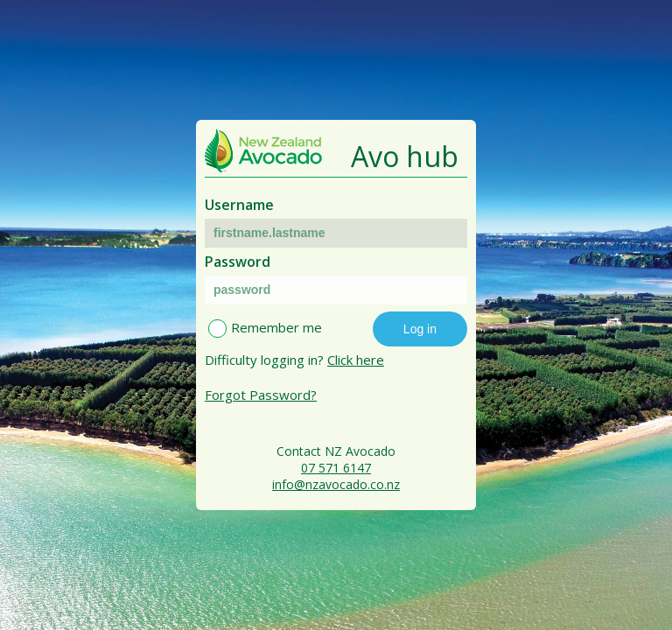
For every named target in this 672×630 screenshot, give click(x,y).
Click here (356, 360)
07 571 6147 (336, 468)
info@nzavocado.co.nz (336, 484)
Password (238, 262)
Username (239, 205)
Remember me (276, 327)
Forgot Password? (261, 395)
